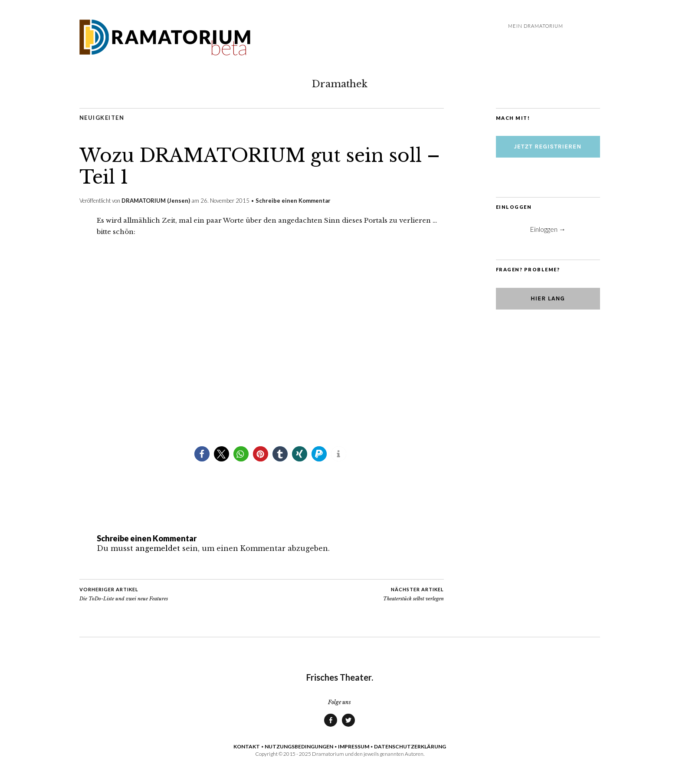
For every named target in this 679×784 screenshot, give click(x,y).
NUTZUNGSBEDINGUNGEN (299, 746)
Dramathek (340, 84)
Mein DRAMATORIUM (536, 26)
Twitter (348, 726)
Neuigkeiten (102, 118)
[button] (202, 454)
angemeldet (158, 548)
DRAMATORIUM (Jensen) (156, 201)
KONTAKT (247, 746)
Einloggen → (548, 229)
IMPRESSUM (354, 746)
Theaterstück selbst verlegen (413, 594)
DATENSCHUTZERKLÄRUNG (410, 746)
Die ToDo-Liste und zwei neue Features (124, 594)
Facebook (331, 726)
